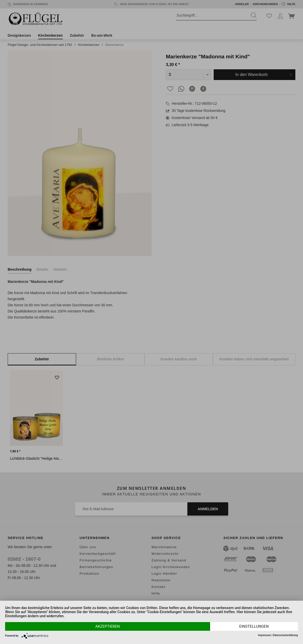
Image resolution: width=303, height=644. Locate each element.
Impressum (265, 635)
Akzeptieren (107, 626)
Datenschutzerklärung (285, 635)
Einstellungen (254, 626)
